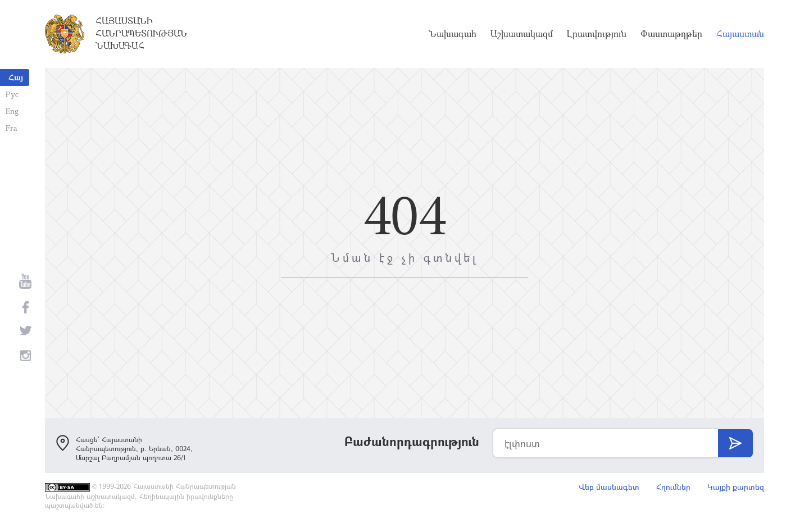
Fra (12, 128)
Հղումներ (673, 487)
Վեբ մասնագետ (609, 487)
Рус (12, 94)
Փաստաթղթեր (671, 34)
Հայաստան (740, 34)
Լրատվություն (597, 34)
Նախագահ (453, 34)
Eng (12, 111)
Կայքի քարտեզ (736, 487)
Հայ (16, 77)
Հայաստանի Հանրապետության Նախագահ (141, 33)
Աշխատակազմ (522, 34)
